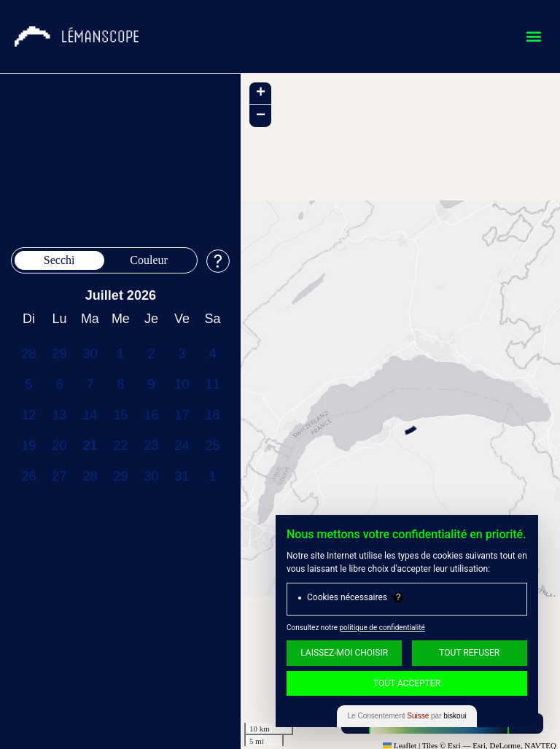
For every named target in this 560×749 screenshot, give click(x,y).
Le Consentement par (407, 716)
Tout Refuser (469, 653)
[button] (533, 37)
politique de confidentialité (382, 628)
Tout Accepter (407, 683)
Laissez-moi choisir (344, 653)
